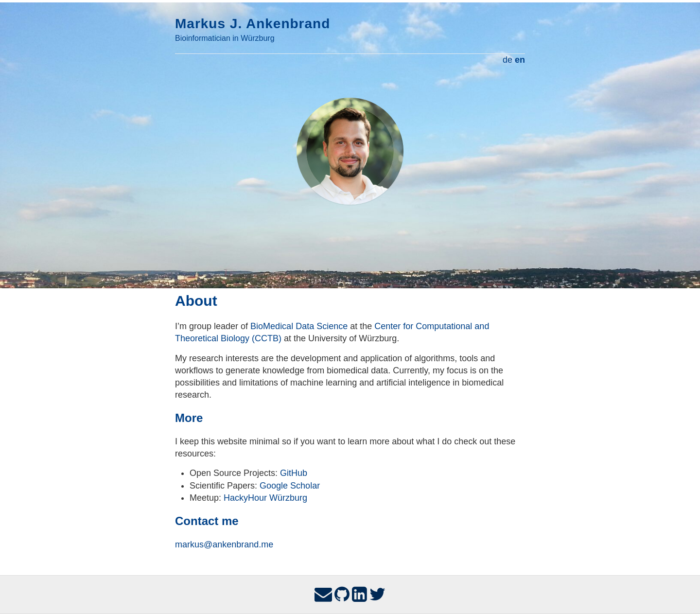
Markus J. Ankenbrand (253, 24)
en (520, 60)
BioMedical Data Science (299, 326)
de (507, 60)
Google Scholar (290, 486)
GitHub (294, 473)
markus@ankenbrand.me (224, 544)
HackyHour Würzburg (265, 498)
